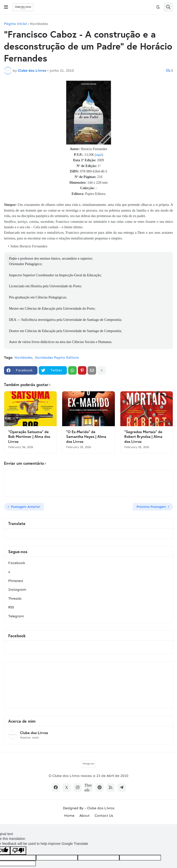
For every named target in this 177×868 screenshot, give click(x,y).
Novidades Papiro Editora (57, 358)
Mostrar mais (29, 738)
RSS (11, 607)
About (85, 816)
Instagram (17, 590)
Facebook (17, 563)
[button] (6, 7)
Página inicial (15, 24)
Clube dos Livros (34, 733)
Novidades (39, 24)
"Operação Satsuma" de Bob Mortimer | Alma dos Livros (29, 437)
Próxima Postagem (151, 507)
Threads (15, 599)
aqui (99, 155)
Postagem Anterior (26, 507)
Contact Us (104, 816)
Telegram (16, 616)
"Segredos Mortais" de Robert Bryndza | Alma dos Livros (143, 437)
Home (69, 816)
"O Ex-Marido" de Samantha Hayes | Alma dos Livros (86, 437)
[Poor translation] (18, 851)
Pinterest (16, 581)
